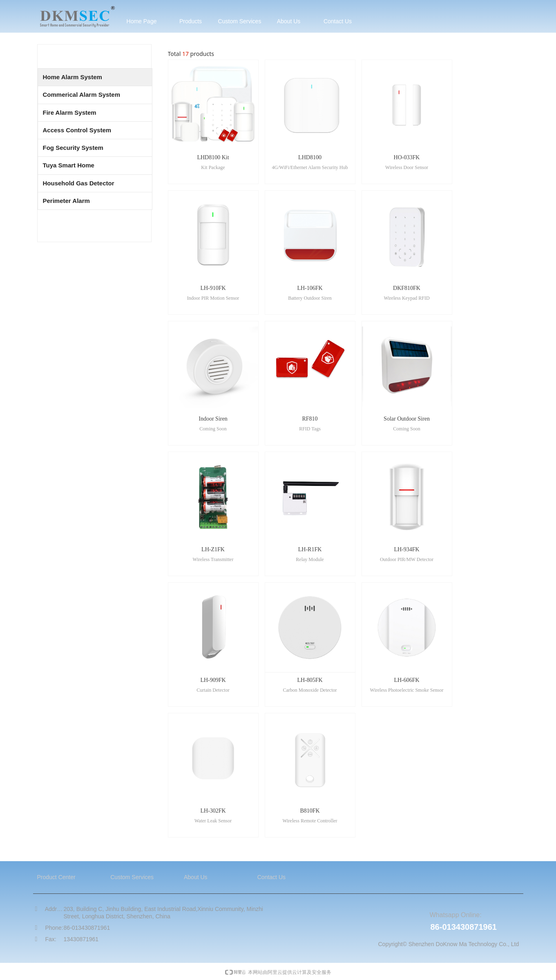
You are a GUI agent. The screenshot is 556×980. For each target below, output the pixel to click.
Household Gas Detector (79, 183)
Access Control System (77, 130)
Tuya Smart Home (69, 165)
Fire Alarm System (70, 112)
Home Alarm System (73, 77)
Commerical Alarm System (82, 95)
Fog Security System (73, 148)
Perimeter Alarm (66, 201)
